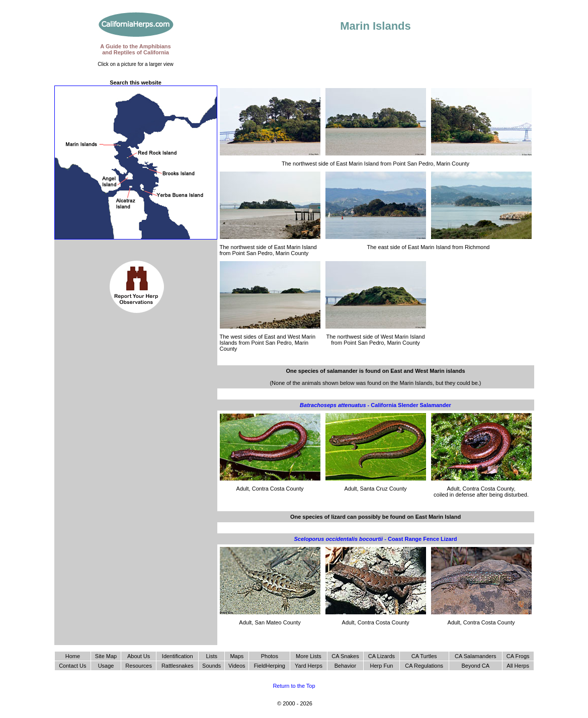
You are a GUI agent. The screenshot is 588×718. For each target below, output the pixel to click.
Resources (139, 666)
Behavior (345, 666)
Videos (237, 666)
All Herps (518, 666)
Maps (237, 656)
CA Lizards (382, 656)
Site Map (106, 656)
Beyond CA (475, 666)
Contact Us (72, 666)
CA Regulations (424, 666)
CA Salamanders (476, 656)
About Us (139, 656)
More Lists (309, 656)
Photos (270, 656)
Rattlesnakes (178, 666)
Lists (212, 656)
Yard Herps (309, 666)
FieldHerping (270, 666)
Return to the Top (294, 686)
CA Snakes (345, 656)
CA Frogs (518, 656)
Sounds (212, 666)
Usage (106, 666)
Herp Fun (382, 666)
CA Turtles (424, 656)
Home (73, 656)
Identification (178, 656)
